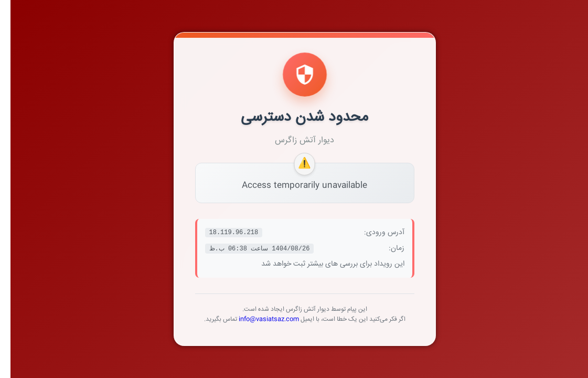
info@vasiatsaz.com (258, 319)
